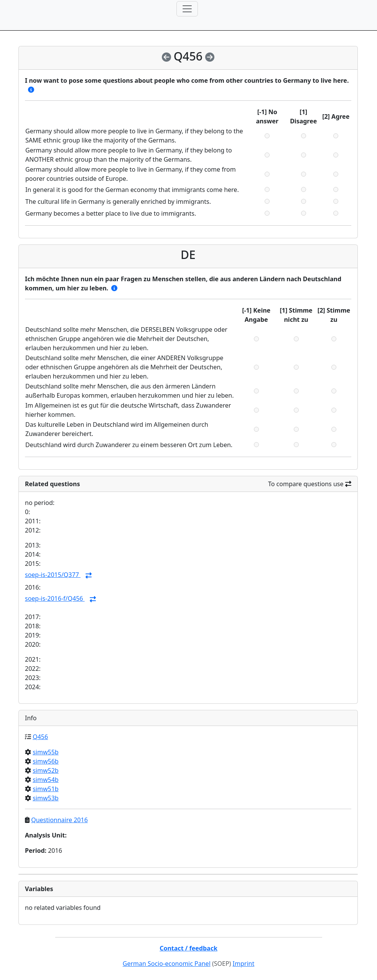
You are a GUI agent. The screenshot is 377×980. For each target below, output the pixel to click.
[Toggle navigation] (187, 9)
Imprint (244, 964)
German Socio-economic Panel (167, 964)
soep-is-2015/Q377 (53, 575)
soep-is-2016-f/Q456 (55, 598)
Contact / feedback (188, 948)
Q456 (40, 737)
